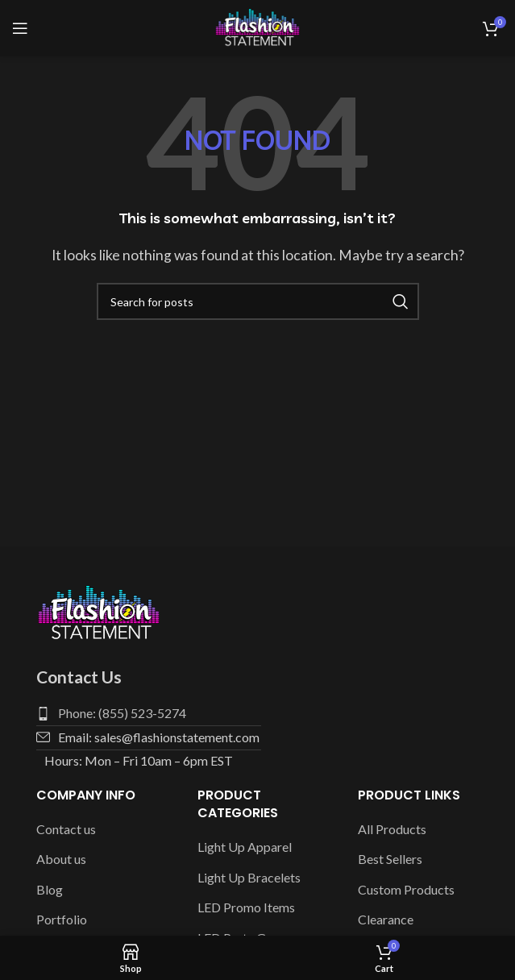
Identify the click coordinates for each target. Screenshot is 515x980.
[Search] (258, 301)
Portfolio (62, 919)
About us (61, 859)
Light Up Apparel (245, 847)
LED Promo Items (246, 907)
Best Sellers (390, 859)
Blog (50, 889)
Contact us (66, 829)
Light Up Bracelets (249, 877)
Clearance (386, 919)
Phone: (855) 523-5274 (122, 713)
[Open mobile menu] (20, 28)
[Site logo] (257, 26)
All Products (392, 829)
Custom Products (406, 889)
